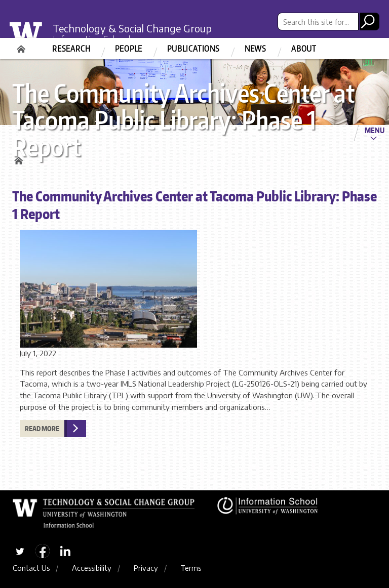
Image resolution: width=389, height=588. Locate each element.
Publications (193, 49)
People (129, 49)
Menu (375, 130)
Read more (42, 429)
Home (22, 46)
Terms (191, 568)
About (304, 49)
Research (71, 49)
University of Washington (33, 37)
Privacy (146, 568)
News (256, 49)
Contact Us (31, 568)
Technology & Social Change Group (132, 28)
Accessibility (92, 568)
